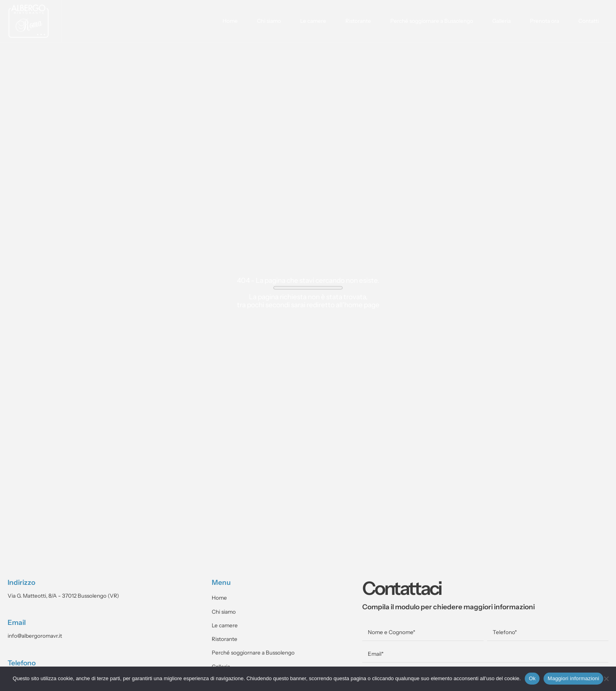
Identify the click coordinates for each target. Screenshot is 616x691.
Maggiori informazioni (573, 678)
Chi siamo (269, 21)
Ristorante (358, 21)
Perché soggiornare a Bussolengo (432, 21)
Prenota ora (545, 21)
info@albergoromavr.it (35, 636)
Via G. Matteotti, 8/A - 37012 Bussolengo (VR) (63, 596)
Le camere (313, 21)
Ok (532, 678)
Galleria (502, 21)
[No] (606, 679)
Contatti (589, 21)
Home (230, 21)
